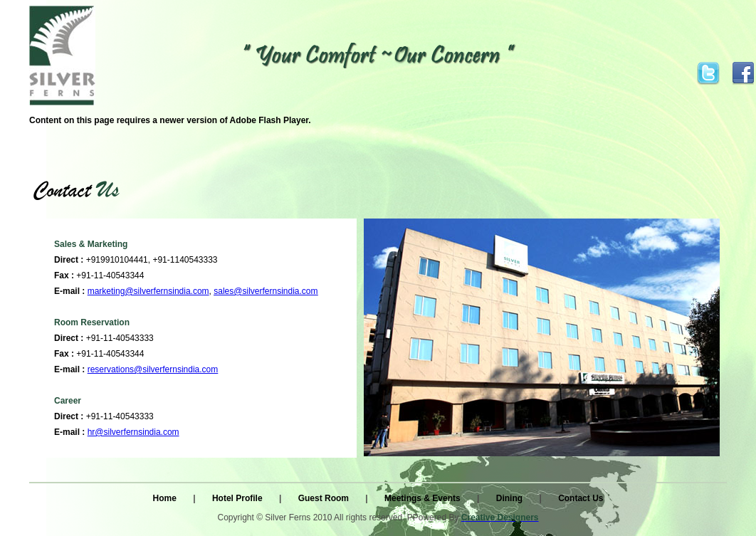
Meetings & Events (424, 498)
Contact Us (581, 498)
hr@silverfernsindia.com (133, 432)
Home (166, 498)
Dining (511, 498)
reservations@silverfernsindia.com (153, 369)
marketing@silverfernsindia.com (148, 291)
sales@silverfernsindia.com (266, 291)
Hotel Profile (238, 498)
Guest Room (325, 498)
